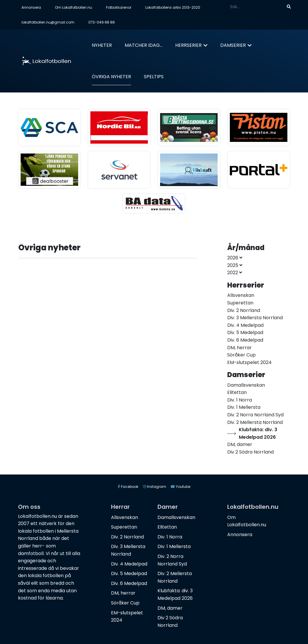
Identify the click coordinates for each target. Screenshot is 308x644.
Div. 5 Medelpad (129, 573)
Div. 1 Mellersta (174, 546)
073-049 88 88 (102, 22)
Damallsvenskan (176, 517)
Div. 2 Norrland (127, 537)
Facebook (128, 487)
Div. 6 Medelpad (129, 583)
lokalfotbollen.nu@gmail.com (48, 22)
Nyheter (102, 45)
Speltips (154, 77)
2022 (235, 273)
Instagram (155, 487)
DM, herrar (123, 593)
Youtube (181, 487)
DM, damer (170, 608)
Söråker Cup (125, 603)
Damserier (233, 45)
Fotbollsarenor (119, 7)
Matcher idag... (144, 45)
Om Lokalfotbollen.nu (74, 7)
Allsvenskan (125, 517)
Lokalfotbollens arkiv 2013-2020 (173, 7)
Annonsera (31, 7)
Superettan (124, 527)
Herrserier (188, 45)
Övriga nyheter (111, 77)
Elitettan (167, 527)
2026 (235, 258)
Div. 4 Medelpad (129, 564)
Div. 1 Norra (170, 537)
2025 (235, 265)
